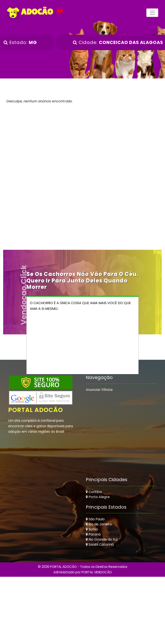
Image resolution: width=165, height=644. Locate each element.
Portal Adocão (36, 410)
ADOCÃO (30, 13)
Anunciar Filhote (99, 390)
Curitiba (94, 492)
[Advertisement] (83, 144)
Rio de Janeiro (99, 524)
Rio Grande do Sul (102, 540)
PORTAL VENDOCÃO (97, 572)
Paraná (93, 535)
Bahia (92, 529)
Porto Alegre (98, 497)
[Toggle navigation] (152, 13)
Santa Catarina (100, 545)
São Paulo (95, 519)
